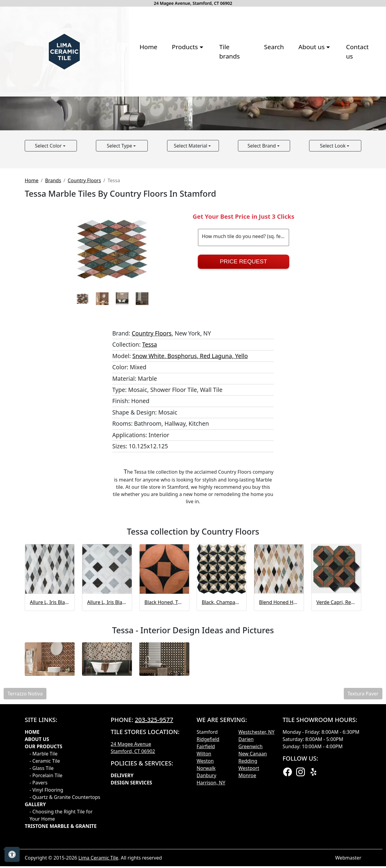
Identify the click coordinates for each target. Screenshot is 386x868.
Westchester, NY (257, 843)
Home (82, 103)
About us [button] (248, 103)
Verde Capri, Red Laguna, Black (336, 713)
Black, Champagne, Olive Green (222, 713)
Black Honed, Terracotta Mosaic (164, 713)
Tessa (149, 455)
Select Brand (262, 256)
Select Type (120, 256)
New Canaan (253, 864)
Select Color (49, 256)
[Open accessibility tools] (12, 854)
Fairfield (206, 857)
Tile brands (169, 103)
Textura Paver (363, 804)
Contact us (297, 103)
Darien (246, 850)
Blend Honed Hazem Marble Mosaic (279, 713)
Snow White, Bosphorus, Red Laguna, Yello (190, 466)
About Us (37, 850)
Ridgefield (208, 850)
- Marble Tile (44, 864)
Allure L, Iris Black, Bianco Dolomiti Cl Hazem (50, 713)
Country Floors (84, 291)
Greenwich (251, 857)
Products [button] (119, 103)
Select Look (333, 256)
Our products (44, 857)
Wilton (204, 864)
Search (210, 103)
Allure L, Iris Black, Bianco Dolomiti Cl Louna (107, 713)
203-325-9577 (154, 830)
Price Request (244, 372)
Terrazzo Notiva (25, 804)
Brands (53, 291)
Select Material (191, 256)
